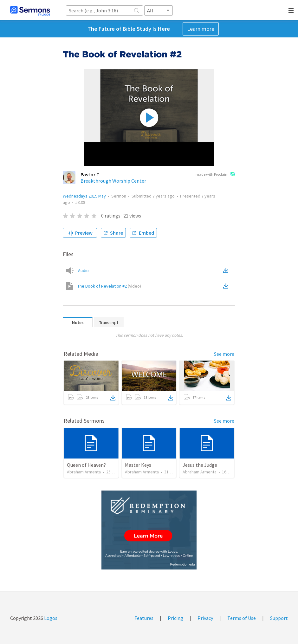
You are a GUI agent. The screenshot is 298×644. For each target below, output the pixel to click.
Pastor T (90, 174)
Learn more (201, 29)
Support (279, 618)
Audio (83, 270)
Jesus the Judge (200, 465)
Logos (50, 618)
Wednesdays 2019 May (84, 196)
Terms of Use (242, 618)
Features (144, 618)
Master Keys (138, 465)
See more (224, 354)
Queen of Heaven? (86, 465)
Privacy (205, 618)
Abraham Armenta (84, 472)
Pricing (175, 618)
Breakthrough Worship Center (113, 181)
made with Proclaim (215, 175)
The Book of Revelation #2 (109, 286)
